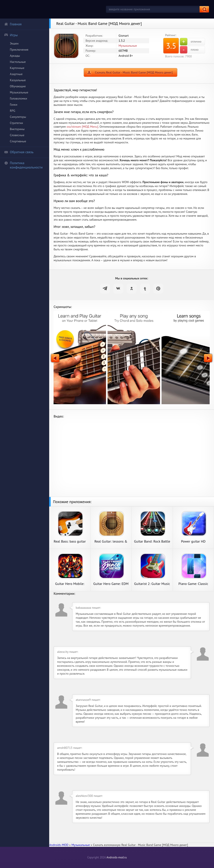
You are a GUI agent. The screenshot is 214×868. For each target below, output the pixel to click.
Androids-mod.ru (117, 857)
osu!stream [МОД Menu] (83, 127)
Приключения (19, 50)
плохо (189, 50)
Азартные (16, 74)
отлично (191, 42)
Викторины (17, 129)
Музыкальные (19, 92)
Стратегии (16, 123)
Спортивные (18, 141)
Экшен (14, 43)
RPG (13, 111)
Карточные (17, 68)
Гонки (14, 105)
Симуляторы (18, 117)
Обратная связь (19, 152)
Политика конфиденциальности (23, 165)
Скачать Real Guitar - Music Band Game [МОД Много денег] (134, 72)
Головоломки (18, 98)
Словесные (17, 135)
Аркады (15, 56)
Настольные (18, 62)
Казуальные (18, 80)
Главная (13, 24)
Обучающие (18, 86)
